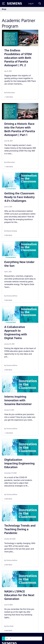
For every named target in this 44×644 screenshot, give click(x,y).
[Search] (40, 3)
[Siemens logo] (14, 3)
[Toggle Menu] (4, 3)
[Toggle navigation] (40, 9)
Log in (31, 3)
